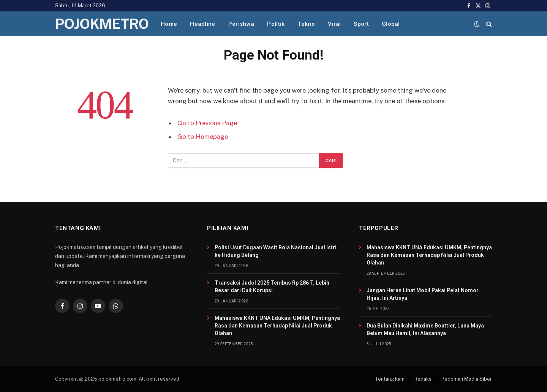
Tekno (306, 24)
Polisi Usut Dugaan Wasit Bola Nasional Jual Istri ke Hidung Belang (276, 251)
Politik (276, 24)
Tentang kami (390, 379)
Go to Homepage (203, 137)
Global (391, 24)
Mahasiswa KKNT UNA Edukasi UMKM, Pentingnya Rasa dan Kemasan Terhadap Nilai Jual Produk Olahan (277, 326)
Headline (202, 24)
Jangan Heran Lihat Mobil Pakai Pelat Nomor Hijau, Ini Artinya (423, 294)
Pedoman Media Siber (467, 379)
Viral (334, 24)
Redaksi (424, 379)
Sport (361, 24)
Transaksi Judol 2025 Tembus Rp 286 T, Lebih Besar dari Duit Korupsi (272, 287)
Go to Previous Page (207, 123)
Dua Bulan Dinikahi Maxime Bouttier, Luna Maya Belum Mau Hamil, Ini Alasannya (425, 329)
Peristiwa (241, 24)
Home (169, 24)
